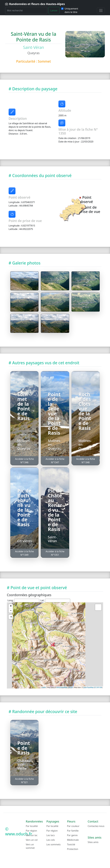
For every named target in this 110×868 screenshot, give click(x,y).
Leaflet (44, 687)
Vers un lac (32, 835)
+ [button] (11, 606)
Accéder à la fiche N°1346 (24, 461)
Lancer (54, 10)
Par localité (32, 826)
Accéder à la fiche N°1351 (55, 553)
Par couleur (73, 826)
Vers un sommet (30, 846)
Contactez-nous (96, 826)
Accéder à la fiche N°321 (24, 781)
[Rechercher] (26, 10)
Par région (31, 831)
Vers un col (32, 840)
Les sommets (53, 844)
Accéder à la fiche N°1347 (55, 461)
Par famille (73, 831)
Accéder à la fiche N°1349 (24, 553)
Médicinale (73, 840)
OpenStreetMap (62, 687)
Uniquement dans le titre (71, 10)
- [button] (11, 611)
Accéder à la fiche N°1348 (86, 461)
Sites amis (93, 842)
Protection (73, 849)
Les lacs (51, 835)
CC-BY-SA (98, 687)
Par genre (72, 835)
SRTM (71, 687)
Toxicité (71, 844)
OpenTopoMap (88, 687)
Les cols (51, 840)
